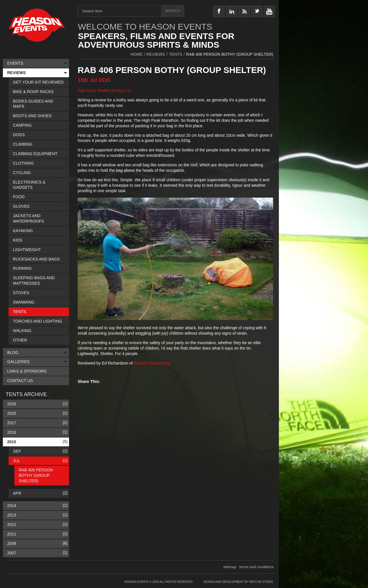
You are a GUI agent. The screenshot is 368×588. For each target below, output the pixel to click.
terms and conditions (256, 567)
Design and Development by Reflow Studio (238, 582)
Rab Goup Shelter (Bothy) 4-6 (104, 90)
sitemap (230, 567)
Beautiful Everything (152, 363)
